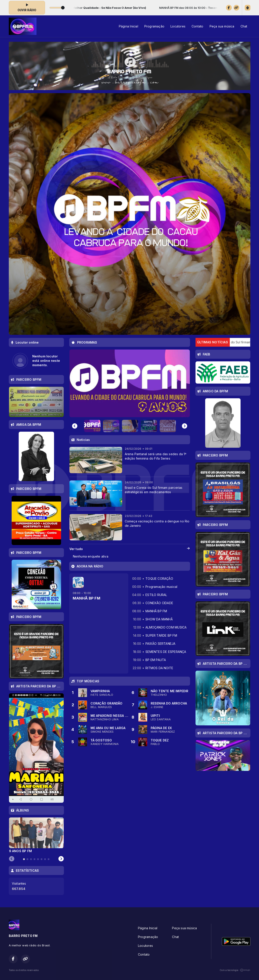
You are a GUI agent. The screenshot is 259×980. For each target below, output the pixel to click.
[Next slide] (185, 426)
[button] (92, 426)
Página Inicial (129, 26)
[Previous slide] (12, 859)
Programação (154, 26)
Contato (197, 26)
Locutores (178, 26)
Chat (244, 26)
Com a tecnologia (235, 970)
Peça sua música (222, 26)
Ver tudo (130, 549)
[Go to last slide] (75, 426)
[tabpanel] (36, 835)
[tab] (24, 859)
